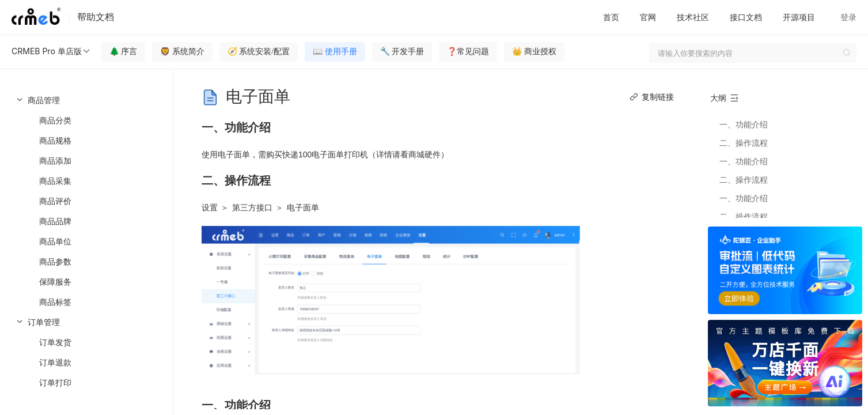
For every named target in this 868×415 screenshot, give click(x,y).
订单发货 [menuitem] (55, 342)
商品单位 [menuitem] (55, 241)
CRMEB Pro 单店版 (51, 51)
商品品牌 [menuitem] (55, 221)
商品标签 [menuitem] (55, 302)
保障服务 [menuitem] (55, 282)
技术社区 (693, 17)
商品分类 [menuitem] (55, 120)
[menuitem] (86, 201)
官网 (648, 17)
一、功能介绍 (744, 124)
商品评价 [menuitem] (55, 201)
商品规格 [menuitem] (55, 140)
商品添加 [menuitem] (55, 161)
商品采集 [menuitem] (55, 181)
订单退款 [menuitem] (55, 362)
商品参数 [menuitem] (55, 261)
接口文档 (746, 17)
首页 (611, 17)
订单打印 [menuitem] (55, 382)
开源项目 (799, 17)
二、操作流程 (744, 143)
